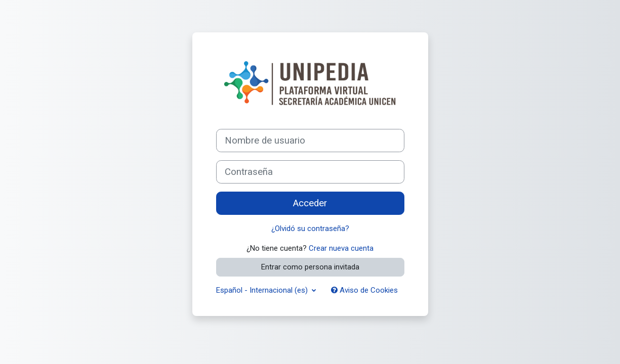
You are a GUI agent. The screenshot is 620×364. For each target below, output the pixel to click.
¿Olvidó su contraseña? (310, 229)
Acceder (310, 203)
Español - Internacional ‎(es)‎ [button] (263, 290)
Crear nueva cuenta (341, 248)
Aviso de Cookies (364, 290)
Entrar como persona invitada (310, 267)
